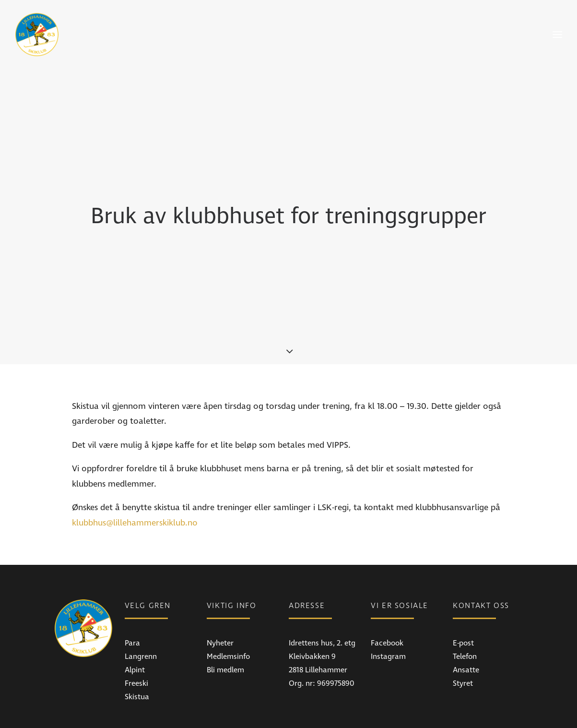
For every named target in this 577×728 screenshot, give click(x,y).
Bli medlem (225, 629)
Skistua (137, 656)
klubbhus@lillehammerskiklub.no (135, 482)
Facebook (387, 602)
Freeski (136, 643)
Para (132, 602)
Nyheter (220, 602)
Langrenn (141, 616)
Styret (463, 643)
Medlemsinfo (228, 616)
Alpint (135, 629)
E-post (463, 602)
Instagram (388, 616)
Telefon (465, 616)
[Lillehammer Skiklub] (37, 35)
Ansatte (466, 629)
